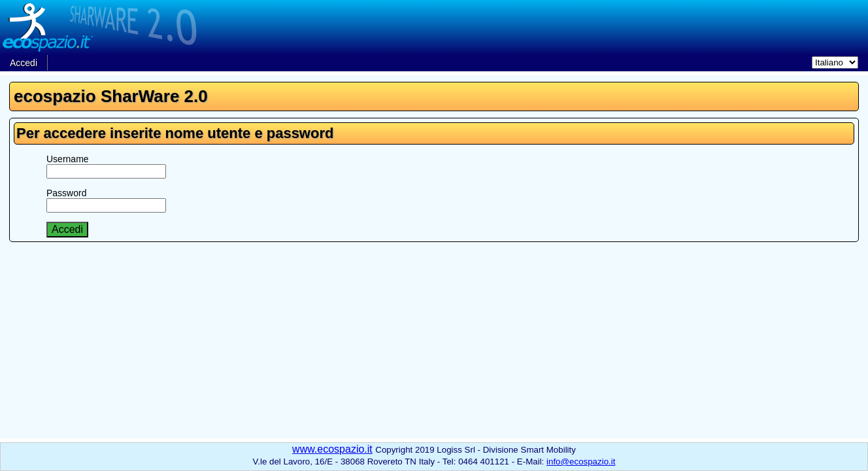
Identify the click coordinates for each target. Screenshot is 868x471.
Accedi (24, 63)
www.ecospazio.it (332, 449)
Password (66, 193)
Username (68, 159)
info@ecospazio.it (581, 462)
